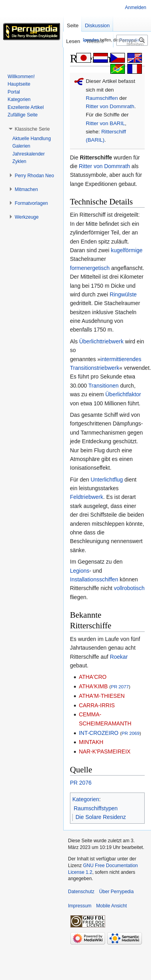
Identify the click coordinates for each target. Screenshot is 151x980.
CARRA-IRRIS (97, 705)
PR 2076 (81, 783)
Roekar (119, 657)
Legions (80, 571)
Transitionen (103, 386)
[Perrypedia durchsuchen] (132, 40)
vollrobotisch (129, 588)
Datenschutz (81, 892)
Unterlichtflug (107, 480)
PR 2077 (120, 687)
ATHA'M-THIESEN (102, 696)
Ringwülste (123, 294)
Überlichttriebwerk (101, 341)
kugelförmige (127, 250)
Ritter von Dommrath (110, 106)
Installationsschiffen (94, 579)
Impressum (80, 906)
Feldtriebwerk (87, 497)
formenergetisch (90, 268)
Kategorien (86, 799)
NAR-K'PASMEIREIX (105, 751)
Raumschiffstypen (96, 808)
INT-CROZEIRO (98, 733)
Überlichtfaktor (123, 394)
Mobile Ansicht (111, 906)
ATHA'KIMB (93, 686)
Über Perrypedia (116, 892)
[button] (32, 129)
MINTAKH (91, 742)
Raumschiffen (102, 98)
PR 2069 (131, 733)
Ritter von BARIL (105, 123)
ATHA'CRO (92, 677)
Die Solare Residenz (101, 817)
